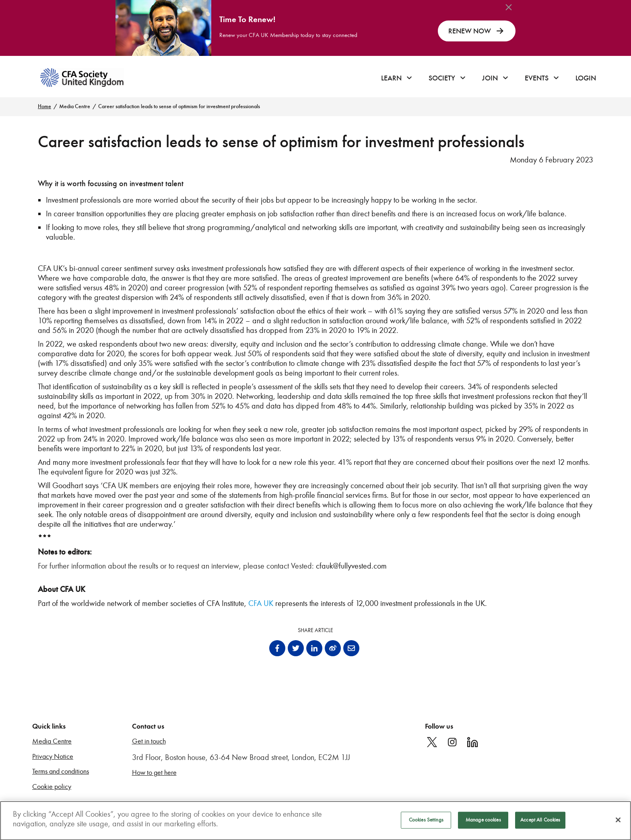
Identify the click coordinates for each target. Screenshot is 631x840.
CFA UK (261, 603)
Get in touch (149, 741)
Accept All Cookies (540, 823)
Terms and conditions (61, 771)
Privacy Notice (53, 757)
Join (490, 78)
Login (586, 78)
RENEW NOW (477, 31)
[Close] (618, 823)
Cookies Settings (426, 823)
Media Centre (75, 106)
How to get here (154, 773)
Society (442, 78)
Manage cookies (483, 823)
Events (537, 78)
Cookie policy (52, 787)
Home (44, 106)
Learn (391, 78)
